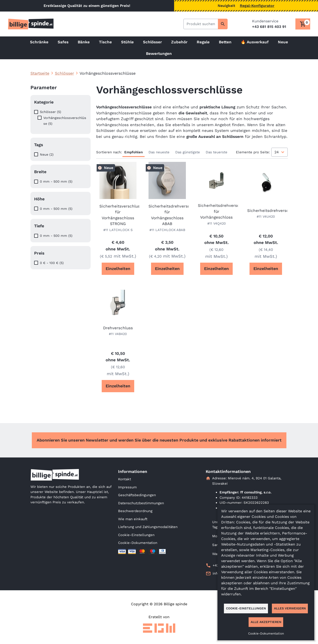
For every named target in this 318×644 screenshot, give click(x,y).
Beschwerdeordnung (135, 511)
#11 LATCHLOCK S (118, 230)
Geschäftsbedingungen (137, 495)
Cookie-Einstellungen (136, 535)
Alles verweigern (290, 608)
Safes (63, 42)
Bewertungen (159, 53)
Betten (225, 42)
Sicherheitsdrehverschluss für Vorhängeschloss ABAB (167, 215)
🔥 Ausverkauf (255, 42)
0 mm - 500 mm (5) (56, 181)
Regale (203, 42)
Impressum (127, 487)
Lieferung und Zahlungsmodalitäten (148, 527)
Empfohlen (134, 152)
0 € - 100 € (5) (52, 263)
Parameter (44, 88)
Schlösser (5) (51, 112)
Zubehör (179, 42)
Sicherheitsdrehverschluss (266, 211)
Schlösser (152, 42)
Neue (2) (47, 154)
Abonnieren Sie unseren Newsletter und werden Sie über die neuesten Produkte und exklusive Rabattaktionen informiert (159, 440)
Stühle (127, 42)
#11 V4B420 (118, 334)
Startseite (40, 73)
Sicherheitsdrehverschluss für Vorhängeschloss (217, 211)
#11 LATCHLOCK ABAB (167, 230)
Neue (283, 42)
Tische (105, 42)
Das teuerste (217, 152)
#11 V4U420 (266, 217)
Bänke (84, 42)
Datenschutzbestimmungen (141, 503)
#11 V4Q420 (217, 223)
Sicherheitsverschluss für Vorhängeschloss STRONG (118, 215)
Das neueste (159, 152)
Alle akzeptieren (266, 622)
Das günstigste (188, 152)
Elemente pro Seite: (253, 152)
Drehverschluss (118, 328)
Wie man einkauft (133, 519)
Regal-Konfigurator (257, 6)
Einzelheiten (118, 269)
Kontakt (125, 479)
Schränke (39, 42)
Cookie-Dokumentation (138, 543)
